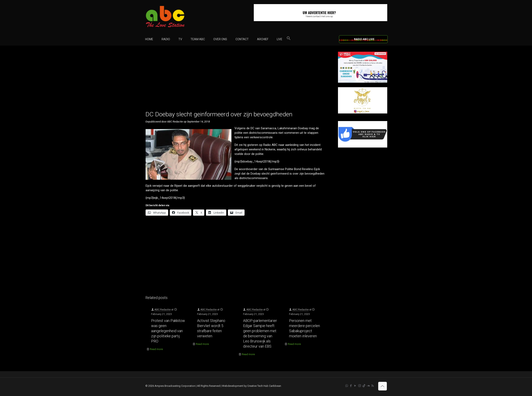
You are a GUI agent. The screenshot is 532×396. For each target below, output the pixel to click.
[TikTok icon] (364, 386)
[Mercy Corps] (363, 82)
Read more (156, 349)
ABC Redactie (163, 310)
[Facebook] (363, 147)
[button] (289, 39)
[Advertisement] (237, 80)
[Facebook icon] (351, 386)
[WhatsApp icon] (347, 386)
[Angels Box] (363, 113)
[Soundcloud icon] (368, 386)
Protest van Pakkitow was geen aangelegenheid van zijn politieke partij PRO (168, 331)
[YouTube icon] (355, 386)
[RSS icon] (373, 386)
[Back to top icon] (383, 386)
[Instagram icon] (360, 386)
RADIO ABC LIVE (364, 39)
